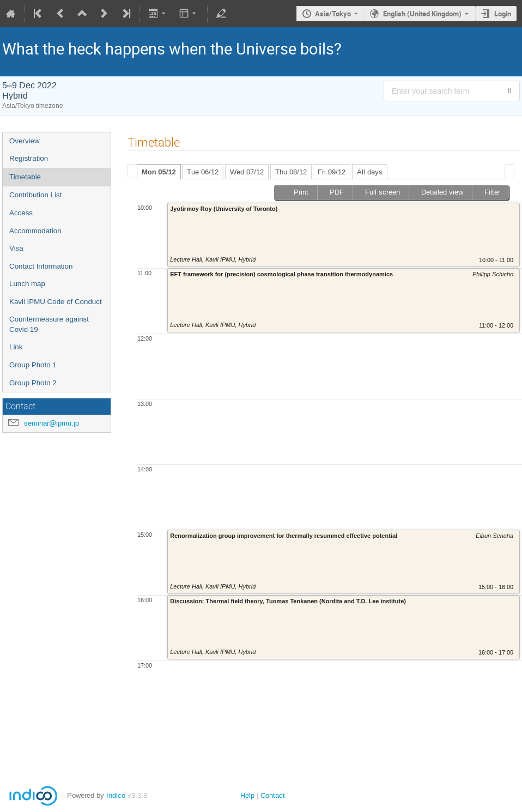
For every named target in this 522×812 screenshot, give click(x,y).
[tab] (159, 172)
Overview (25, 141)
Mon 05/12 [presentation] (159, 172)
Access (21, 213)
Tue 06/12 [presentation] (203, 172)
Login (503, 14)
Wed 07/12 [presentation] (247, 172)
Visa (16, 248)
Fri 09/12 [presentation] (332, 172)
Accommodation (35, 231)
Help (247, 795)
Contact (273, 795)
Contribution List (35, 195)
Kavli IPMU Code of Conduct (56, 302)
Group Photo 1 (33, 365)
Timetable (25, 177)
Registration (29, 158)
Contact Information (41, 266)
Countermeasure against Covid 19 (49, 324)
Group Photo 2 (33, 383)
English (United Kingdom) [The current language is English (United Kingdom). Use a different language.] (422, 14)
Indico (116, 795)
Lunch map (27, 284)
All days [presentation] (370, 172)
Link (16, 347)
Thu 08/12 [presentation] (291, 172)
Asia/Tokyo (333, 14)
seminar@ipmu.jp (51, 423)
